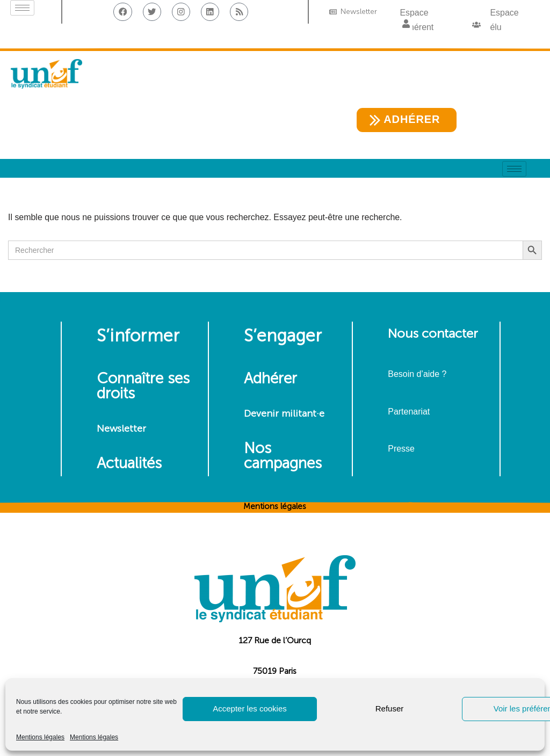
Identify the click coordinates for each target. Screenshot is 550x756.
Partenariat (409, 412)
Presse (401, 449)
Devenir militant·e (284, 414)
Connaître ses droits (143, 386)
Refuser (390, 708)
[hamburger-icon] (22, 8)
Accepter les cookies (250, 708)
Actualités (129, 464)
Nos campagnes (283, 456)
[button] (406, 24)
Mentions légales (40, 737)
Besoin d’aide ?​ (417, 375)
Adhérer (270, 379)
